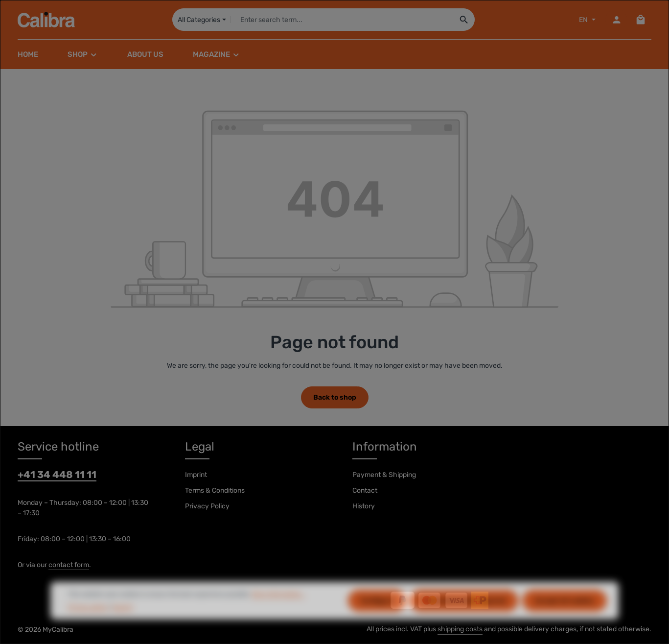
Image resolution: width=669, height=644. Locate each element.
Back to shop (335, 397)
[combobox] (342, 20)
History (364, 506)
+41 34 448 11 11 (57, 475)
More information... (278, 609)
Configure (377, 615)
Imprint (196, 475)
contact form (69, 565)
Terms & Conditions (215, 490)
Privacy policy (88, 621)
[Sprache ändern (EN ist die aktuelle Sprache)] (586, 20)
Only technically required (464, 615)
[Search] (464, 20)
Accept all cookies (565, 615)
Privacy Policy (207, 506)
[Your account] (616, 20)
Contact (365, 490)
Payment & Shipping (384, 475)
